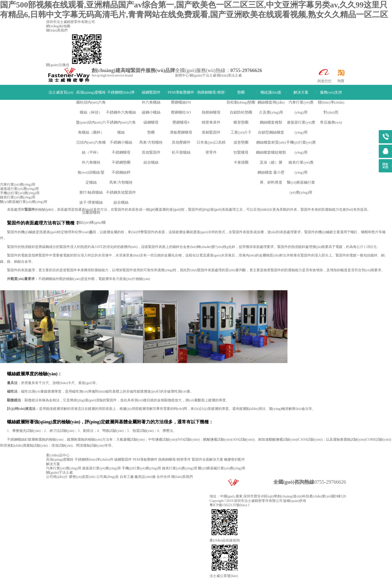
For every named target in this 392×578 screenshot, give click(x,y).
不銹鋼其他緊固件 (121, 192)
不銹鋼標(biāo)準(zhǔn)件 (121, 97)
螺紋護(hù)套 (271, 92)
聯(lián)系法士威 (229, 75)
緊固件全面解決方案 (207, 460)
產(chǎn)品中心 (58, 455)
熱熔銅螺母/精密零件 (211, 97)
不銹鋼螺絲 (47, 279)
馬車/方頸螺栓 (121, 182)
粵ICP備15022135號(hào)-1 (230, 505)
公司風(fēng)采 (107, 477)
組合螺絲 (121, 202)
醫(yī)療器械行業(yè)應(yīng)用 (24, 202)
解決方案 (301, 92)
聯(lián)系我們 (57, 30)
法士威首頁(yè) (61, 92)
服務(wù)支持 (331, 92)
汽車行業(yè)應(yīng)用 (18, 185)
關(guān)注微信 (58, 65)
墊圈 (241, 92)
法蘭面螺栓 (91, 212)
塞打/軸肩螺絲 (91, 192)
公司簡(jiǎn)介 (57, 477)
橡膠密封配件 (234, 460)
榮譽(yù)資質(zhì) (82, 477)
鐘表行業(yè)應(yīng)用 (18, 197)
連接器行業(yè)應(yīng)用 (19, 189)
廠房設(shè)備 (145, 477)
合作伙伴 (163, 477)
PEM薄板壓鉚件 (181, 92)
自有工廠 (127, 477)
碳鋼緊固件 (151, 92)
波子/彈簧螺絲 (91, 202)
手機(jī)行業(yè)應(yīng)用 (143, 169)
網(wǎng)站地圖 (58, 26)
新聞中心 (182, 75)
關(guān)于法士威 (203, 75)
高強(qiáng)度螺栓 (91, 92)
